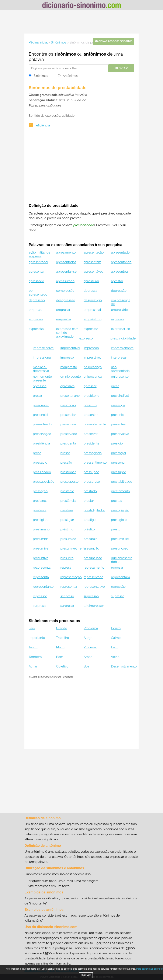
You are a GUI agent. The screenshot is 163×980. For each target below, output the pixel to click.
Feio (32, 628)
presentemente (95, 424)
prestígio (90, 520)
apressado (36, 281)
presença (118, 405)
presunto (67, 558)
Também (35, 657)
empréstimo (93, 319)
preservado (69, 434)
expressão (36, 329)
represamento (94, 568)
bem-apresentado (38, 293)
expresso (86, 338)
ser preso (67, 596)
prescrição (68, 405)
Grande (62, 628)
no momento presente (42, 379)
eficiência (43, 125)
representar (69, 587)
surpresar (67, 606)
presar (38, 396)
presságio (40, 463)
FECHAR (86, 975)
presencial (41, 415)
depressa (90, 291)
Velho (115, 657)
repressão (118, 587)
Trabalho (63, 638)
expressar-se (120, 329)
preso (37, 453)
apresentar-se (66, 272)
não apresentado (120, 369)
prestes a (40, 510)
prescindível (120, 396)
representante (43, 587)
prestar (89, 501)
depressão (119, 291)
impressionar (42, 358)
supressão (91, 596)
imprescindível (44, 348)
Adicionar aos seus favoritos (114, 41)
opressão (40, 386)
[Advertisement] (81, 22)
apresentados (66, 262)
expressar (91, 329)
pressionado (42, 472)
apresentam (92, 262)
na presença (93, 367)
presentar (91, 415)
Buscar (121, 68)
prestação (40, 491)
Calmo (116, 638)
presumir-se (120, 539)
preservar (91, 434)
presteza (67, 510)
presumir (90, 539)
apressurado (65, 281)
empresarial (92, 310)
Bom (60, 657)
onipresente (120, 377)
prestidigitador (94, 510)
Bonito (116, 628)
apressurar (91, 281)
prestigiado (41, 520)
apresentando (121, 262)
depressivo (37, 300)
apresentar (37, 272)
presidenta (68, 443)
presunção (91, 548)
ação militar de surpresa (39, 254)
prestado (90, 491)
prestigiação (120, 510)
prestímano (41, 529)
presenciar (68, 415)
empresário (119, 310)
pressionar (68, 472)
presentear (68, 424)
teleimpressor (94, 606)
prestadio (67, 491)
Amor (88, 657)
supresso (118, 596)
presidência (41, 443)
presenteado (42, 424)
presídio (117, 443)
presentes (118, 424)
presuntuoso (93, 558)
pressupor (118, 472)
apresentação (94, 252)
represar (117, 568)
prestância (68, 501)
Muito (60, 647)
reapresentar (42, 568)
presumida (41, 539)
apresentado (120, 252)
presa (115, 386)
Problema (91, 628)
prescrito (90, 405)
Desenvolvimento (124, 666)
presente (118, 415)
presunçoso (120, 548)
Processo (90, 647)
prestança (40, 501)
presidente (91, 443)
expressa (118, 319)
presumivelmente (73, 548)
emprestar (64, 319)
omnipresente (70, 377)
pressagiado (93, 453)
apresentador (39, 262)
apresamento (66, 252)
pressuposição (44, 482)
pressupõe (91, 472)
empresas (36, 319)
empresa (35, 310)
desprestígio (93, 300)
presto (116, 529)
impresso (67, 358)
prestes (116, 501)
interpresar (119, 358)
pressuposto (69, 482)
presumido (68, 539)
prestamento (120, 491)
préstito (89, 529)
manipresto (69, 367)
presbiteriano (70, 396)
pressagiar (119, 453)
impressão (91, 348)
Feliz (114, 647)
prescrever (41, 405)
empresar (63, 310)
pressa (65, 453)
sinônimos (65, 54)
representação (71, 577)
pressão (66, 463)
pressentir (118, 463)
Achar (33, 666)
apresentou (119, 272)
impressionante (122, 348)
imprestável (92, 358)
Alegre (89, 638)
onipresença (93, 377)
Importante (37, 638)
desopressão (66, 300)
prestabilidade (122, 482)
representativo (94, 587)
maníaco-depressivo (41, 369)
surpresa (39, 606)
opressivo (67, 386)
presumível (41, 548)
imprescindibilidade (121, 338)
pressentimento (95, 463)
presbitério (91, 396)
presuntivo (41, 558)
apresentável (93, 272)
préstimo (67, 529)
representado (93, 577)
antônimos (95, 54)
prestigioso (119, 520)
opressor (90, 386)
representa (41, 577)
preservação (42, 434)
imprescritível (70, 348)
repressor (40, 596)
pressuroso (92, 482)
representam (120, 577)
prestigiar (67, 520)
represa (66, 568)
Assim (33, 647)
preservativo (120, 434)
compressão (65, 291)
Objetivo (62, 666)
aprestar (117, 281)
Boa (86, 666)
